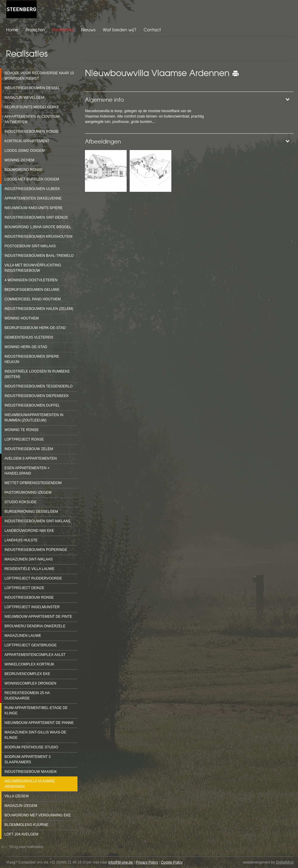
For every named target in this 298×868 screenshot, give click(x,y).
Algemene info (104, 99)
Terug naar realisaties (26, 847)
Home (12, 30)
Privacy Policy (147, 862)
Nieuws (88, 30)
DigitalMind (285, 862)
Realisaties (63, 30)
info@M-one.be (120, 862)
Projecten (35, 30)
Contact (152, 30)
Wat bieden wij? (119, 30)
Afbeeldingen (103, 141)
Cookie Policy (172, 862)
